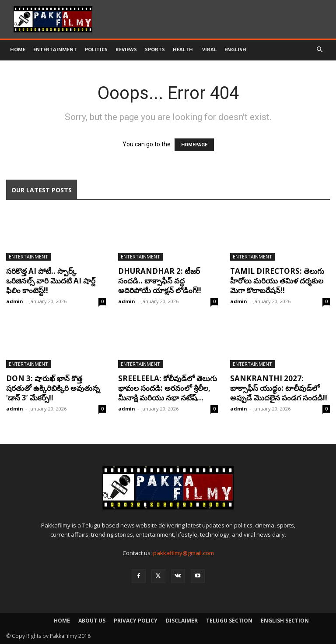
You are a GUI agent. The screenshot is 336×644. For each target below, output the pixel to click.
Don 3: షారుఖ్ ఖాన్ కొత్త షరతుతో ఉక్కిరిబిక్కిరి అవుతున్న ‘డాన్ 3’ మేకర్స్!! (53, 388)
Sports (155, 49)
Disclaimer (182, 621)
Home (18, 49)
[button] (319, 50)
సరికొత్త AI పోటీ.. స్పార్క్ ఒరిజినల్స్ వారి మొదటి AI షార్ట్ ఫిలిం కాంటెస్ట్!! (51, 281)
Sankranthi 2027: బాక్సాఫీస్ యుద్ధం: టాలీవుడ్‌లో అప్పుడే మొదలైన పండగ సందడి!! (279, 388)
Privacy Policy (136, 621)
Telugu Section (229, 621)
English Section (285, 621)
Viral (209, 49)
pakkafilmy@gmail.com (184, 553)
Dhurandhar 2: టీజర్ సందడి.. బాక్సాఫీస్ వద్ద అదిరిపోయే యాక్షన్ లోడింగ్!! (160, 281)
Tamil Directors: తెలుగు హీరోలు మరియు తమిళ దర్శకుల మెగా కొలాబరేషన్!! (277, 281)
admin (15, 301)
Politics (96, 49)
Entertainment (55, 49)
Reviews (126, 49)
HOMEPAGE (194, 145)
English (235, 49)
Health (184, 49)
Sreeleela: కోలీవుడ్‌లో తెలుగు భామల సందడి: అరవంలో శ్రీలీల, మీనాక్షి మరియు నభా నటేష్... (168, 388)
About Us (92, 621)
